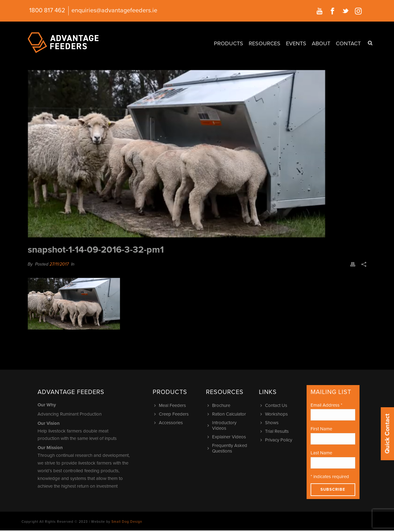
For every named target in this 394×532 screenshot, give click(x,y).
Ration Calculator (227, 414)
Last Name (321, 453)
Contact (348, 43)
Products (229, 43)
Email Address (326, 405)
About (321, 43)
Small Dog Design (127, 522)
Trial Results (275, 431)
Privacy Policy (277, 440)
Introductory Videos (223, 425)
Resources (265, 43)
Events (296, 43)
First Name (321, 429)
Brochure (220, 405)
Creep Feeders (172, 414)
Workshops (275, 414)
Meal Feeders (171, 405)
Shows (270, 423)
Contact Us (275, 405)
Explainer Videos (227, 437)
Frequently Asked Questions (228, 448)
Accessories (169, 423)
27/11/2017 (59, 264)
